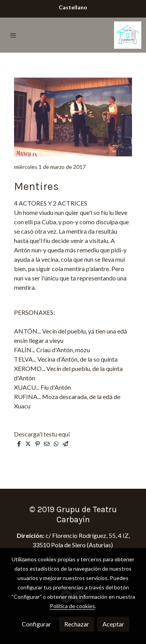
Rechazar (77, 624)
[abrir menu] (13, 35)
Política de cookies (72, 606)
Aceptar (113, 624)
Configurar (36, 624)
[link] (128, 35)
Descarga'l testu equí (42, 434)
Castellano (73, 7)
